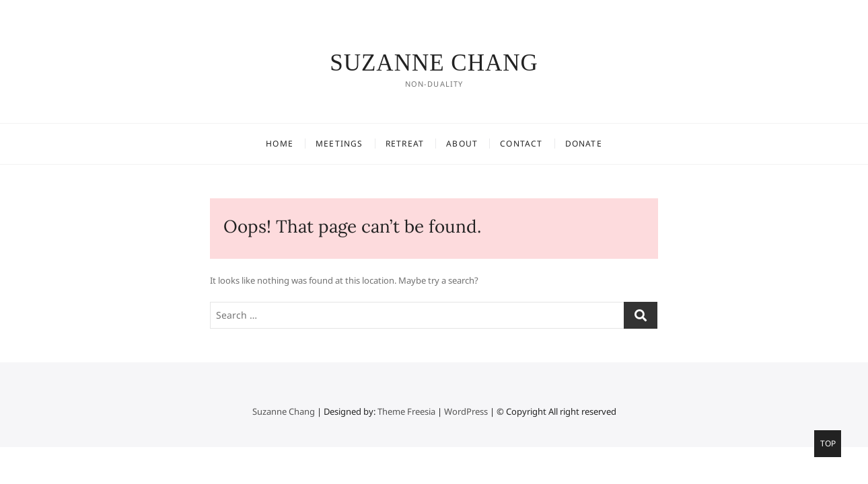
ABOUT (462, 144)
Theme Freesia (406, 411)
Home (280, 144)
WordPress (466, 411)
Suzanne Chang (434, 63)
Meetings (339, 144)
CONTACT (521, 144)
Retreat (405, 144)
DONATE (584, 144)
